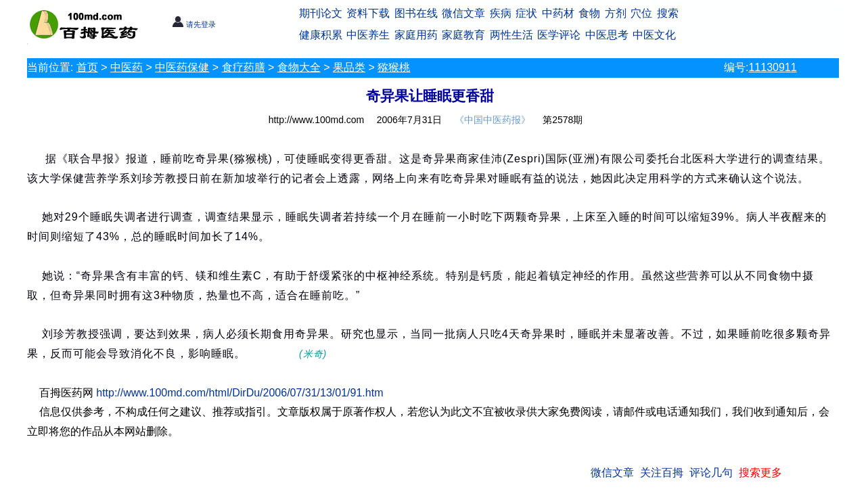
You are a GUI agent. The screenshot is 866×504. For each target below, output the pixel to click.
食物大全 (299, 67)
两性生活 (511, 35)
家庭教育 (463, 35)
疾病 (501, 13)
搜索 (668, 13)
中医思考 (607, 35)
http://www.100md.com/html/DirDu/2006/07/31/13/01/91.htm (240, 393)
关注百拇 (662, 473)
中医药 (127, 67)
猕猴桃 (394, 67)
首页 (87, 67)
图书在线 (416, 13)
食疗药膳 (244, 67)
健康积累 (321, 35)
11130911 (772, 67)
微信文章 (463, 13)
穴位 (641, 13)
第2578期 (563, 120)
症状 (526, 13)
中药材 (558, 13)
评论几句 (711, 473)
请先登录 (194, 24)
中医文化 (654, 35)
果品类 (349, 67)
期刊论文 (321, 13)
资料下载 (368, 13)
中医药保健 (182, 67)
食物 (589, 13)
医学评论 (559, 35)
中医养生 (368, 35)
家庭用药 (416, 35)
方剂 (616, 13)
